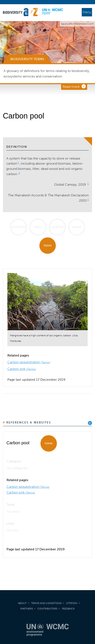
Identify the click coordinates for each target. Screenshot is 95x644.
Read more (71, 87)
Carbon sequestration (29, 362)
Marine (77, 227)
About (22, 603)
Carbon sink (22, 369)
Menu (87, 12)
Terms (47, 246)
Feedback (68, 609)
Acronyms (19, 227)
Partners (27, 609)
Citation (72, 603)
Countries (57, 227)
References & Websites (29, 422)
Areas (38, 227)
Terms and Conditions (46, 603)
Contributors (47, 609)
